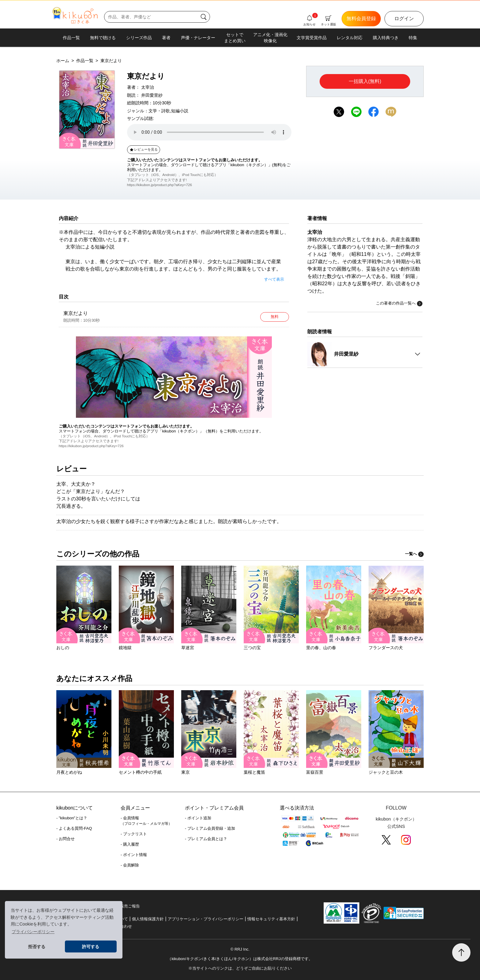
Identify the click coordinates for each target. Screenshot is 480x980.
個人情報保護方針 (148, 919)
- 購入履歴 (130, 844)
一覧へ (414, 554)
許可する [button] (91, 947)
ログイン (404, 19)
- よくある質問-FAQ (74, 828)
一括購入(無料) (365, 81)
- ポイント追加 (198, 818)
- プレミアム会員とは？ (206, 839)
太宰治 (148, 87)
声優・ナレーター (198, 38)
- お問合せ (66, 839)
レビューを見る (143, 149)
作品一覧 (71, 38)
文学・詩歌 (159, 111)
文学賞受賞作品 (312, 38)
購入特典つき (386, 38)
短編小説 (180, 111)
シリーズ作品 (139, 38)
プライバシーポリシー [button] (33, 932)
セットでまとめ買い (235, 38)
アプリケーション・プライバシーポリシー (206, 919)
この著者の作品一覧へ (399, 304)
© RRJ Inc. (240, 949)
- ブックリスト (134, 834)
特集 (413, 38)
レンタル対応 (350, 38)
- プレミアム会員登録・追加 (210, 828)
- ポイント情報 (134, 855)
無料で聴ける (103, 38)
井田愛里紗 (152, 95)
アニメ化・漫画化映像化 (270, 38)
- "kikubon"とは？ (72, 818)
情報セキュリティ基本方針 (271, 919)
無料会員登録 (361, 19)
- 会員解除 (130, 865)
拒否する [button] (37, 947)
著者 (166, 38)
